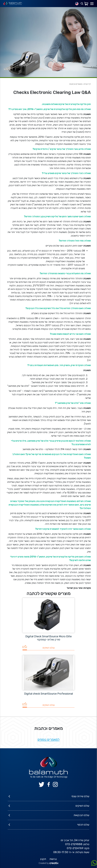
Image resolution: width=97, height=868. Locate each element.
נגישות (53, 859)
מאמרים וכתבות (76, 84)
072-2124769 (75, 848)
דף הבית (87, 84)
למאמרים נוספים (48, 740)
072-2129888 (74, 844)
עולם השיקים (82, 806)
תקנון (43, 859)
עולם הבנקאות (81, 815)
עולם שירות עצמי (80, 796)
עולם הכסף (83, 825)
